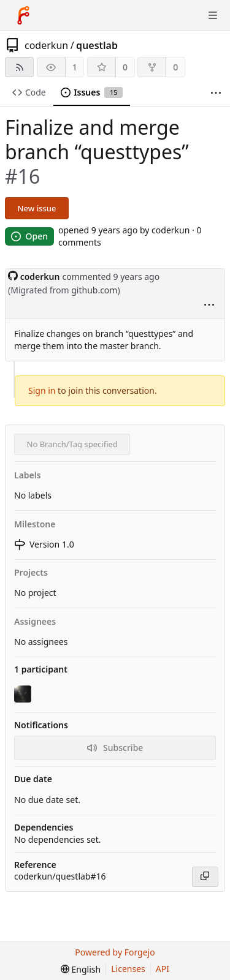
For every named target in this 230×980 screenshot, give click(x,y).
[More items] (216, 93)
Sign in (42, 390)
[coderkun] (24, 694)
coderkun (46, 45)
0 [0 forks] (175, 67)
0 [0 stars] (125, 67)
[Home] (23, 15)
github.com (94, 290)
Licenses (128, 969)
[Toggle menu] (213, 15)
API (163, 969)
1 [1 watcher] (75, 67)
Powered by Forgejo (115, 952)
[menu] (209, 306)
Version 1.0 (44, 544)
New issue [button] (37, 208)
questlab (97, 45)
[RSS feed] (19, 67)
